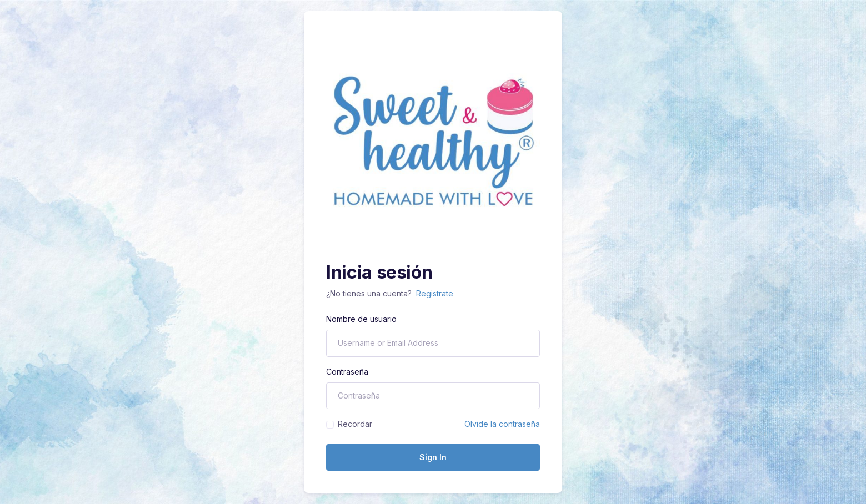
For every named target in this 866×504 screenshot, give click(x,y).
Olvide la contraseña (502, 424)
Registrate (435, 293)
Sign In (433, 457)
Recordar (355, 424)
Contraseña (347, 372)
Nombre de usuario (361, 319)
